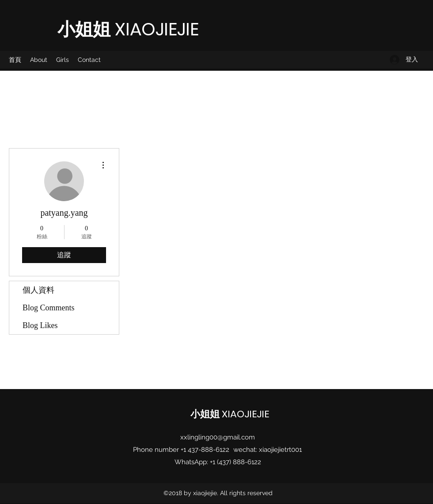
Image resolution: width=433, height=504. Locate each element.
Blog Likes (40, 325)
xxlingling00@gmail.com (218, 437)
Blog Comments (49, 308)
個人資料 (38, 290)
